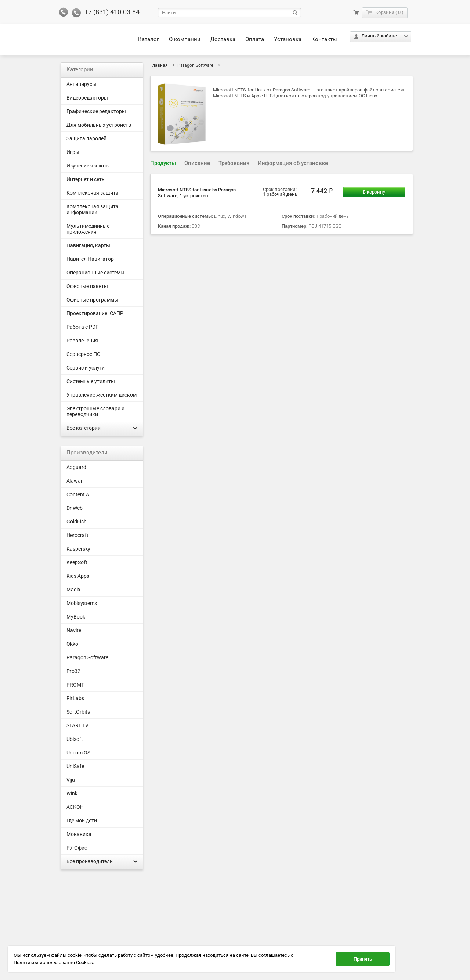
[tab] (163, 163)
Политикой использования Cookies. (54, 963)
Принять (363, 959)
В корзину (374, 192)
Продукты (163, 163)
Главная (159, 65)
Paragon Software (195, 65)
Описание (197, 163)
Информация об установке (293, 163)
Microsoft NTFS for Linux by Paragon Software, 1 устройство (197, 193)
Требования (234, 163)
